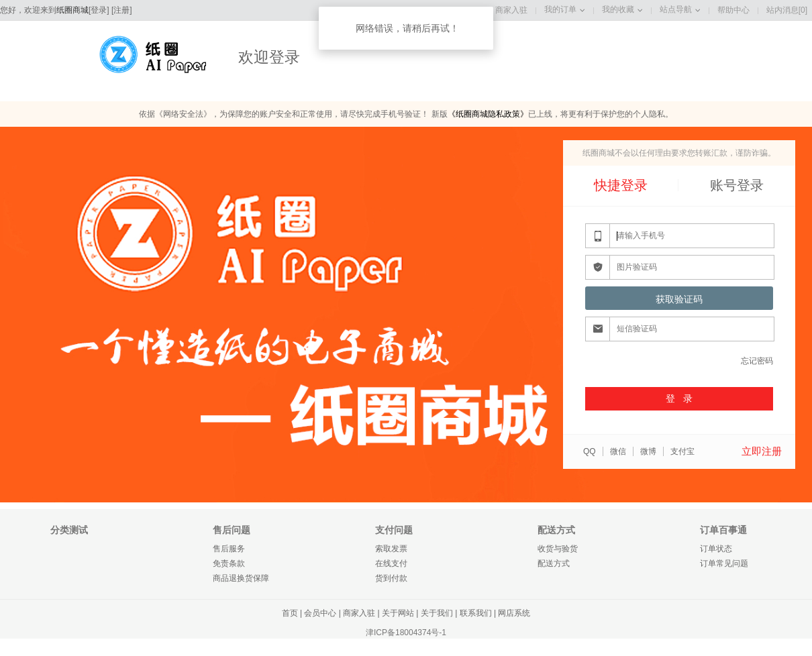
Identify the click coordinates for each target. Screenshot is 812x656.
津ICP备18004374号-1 (406, 633)
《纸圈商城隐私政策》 (488, 114)
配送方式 (554, 563)
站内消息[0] (787, 10)
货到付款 (391, 578)
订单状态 (716, 549)
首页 (290, 613)
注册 (121, 10)
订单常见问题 (724, 563)
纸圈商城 (72, 10)
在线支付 (391, 563)
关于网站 (398, 613)
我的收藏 (618, 9)
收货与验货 (558, 549)
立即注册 (762, 451)
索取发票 (391, 549)
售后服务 (229, 549)
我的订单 (560, 9)
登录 (99, 10)
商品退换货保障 (241, 578)
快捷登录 (621, 185)
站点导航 (676, 9)
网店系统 (514, 613)
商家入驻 (511, 10)
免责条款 (229, 563)
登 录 (679, 398)
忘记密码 (757, 361)
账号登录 (737, 185)
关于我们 (437, 613)
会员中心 (320, 613)
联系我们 (476, 613)
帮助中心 (733, 10)
